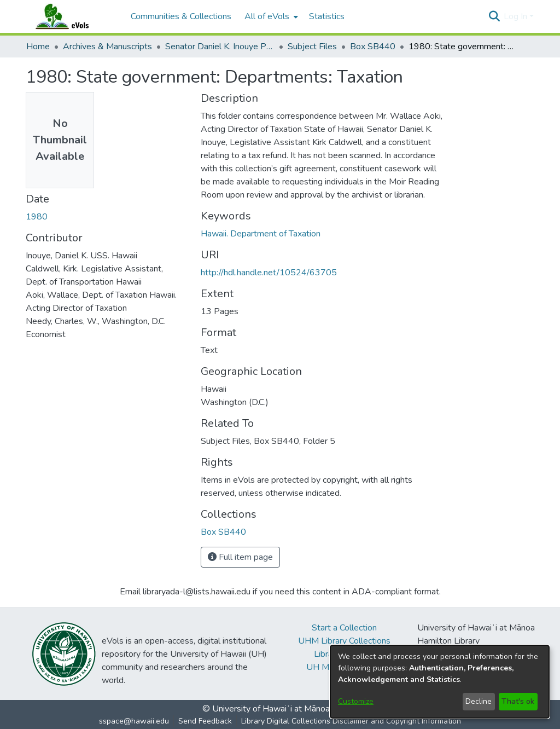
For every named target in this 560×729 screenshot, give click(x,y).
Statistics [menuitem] (327, 16)
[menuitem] (270, 16)
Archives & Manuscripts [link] (107, 47)
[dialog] (440, 682)
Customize (356, 701)
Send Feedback (205, 721)
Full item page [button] (240, 557)
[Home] (73, 16)
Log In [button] (517, 16)
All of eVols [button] (267, 16)
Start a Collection (344, 628)
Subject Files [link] (312, 47)
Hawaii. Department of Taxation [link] (261, 234)
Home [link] (38, 47)
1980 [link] (37, 217)
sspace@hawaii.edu (134, 721)
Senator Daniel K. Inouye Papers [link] (220, 47)
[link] (223, 532)
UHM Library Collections (344, 641)
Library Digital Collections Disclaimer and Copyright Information (351, 721)
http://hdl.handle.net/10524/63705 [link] (269, 273)
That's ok (518, 701)
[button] (494, 16)
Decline (479, 701)
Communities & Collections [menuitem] (181, 16)
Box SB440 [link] (373, 47)
